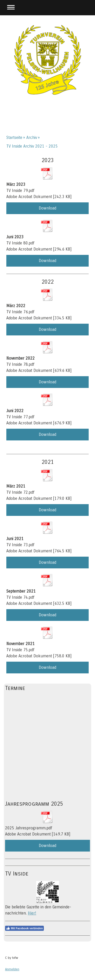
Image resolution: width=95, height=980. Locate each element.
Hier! (32, 913)
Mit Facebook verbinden (24, 928)
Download (48, 208)
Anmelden (12, 969)
